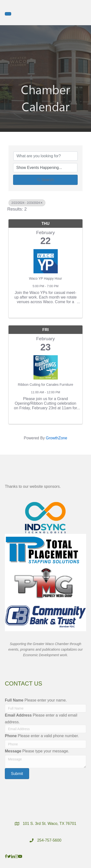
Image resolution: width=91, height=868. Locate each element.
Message (13, 751)
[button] (17, 774)
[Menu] (8, 14)
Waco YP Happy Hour (46, 278)
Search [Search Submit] (45, 180)
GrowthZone (57, 438)
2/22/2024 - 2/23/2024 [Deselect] (27, 203)
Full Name (14, 700)
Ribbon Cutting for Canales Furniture (45, 385)
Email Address (18, 715)
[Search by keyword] (45, 156)
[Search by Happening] (45, 168)
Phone (11, 736)
